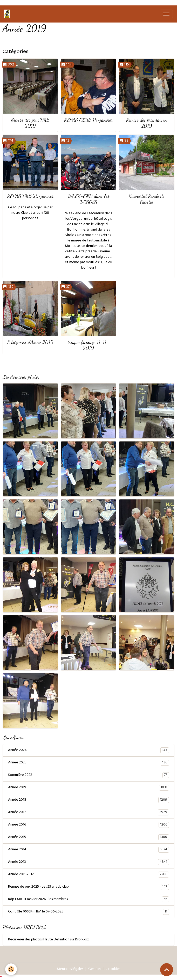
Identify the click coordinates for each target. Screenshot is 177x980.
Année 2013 (88, 862)
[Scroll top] (167, 970)
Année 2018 (88, 800)
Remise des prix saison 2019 (147, 123)
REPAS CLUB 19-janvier (88, 120)
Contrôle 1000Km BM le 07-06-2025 (88, 912)
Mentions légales (70, 969)
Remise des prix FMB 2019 (30, 123)
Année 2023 (88, 763)
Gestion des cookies (104, 969)
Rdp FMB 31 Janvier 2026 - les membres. (88, 900)
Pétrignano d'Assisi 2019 (30, 342)
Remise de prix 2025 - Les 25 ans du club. (88, 887)
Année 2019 (88, 788)
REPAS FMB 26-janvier (30, 196)
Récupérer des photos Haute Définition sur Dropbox (49, 940)
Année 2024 (88, 750)
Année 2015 (88, 837)
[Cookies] (11, 969)
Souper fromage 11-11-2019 (88, 345)
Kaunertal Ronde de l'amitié (147, 199)
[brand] (8, 14)
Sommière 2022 (88, 775)
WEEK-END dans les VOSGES (88, 199)
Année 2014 (88, 850)
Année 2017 (88, 813)
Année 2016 (88, 825)
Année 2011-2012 (88, 875)
